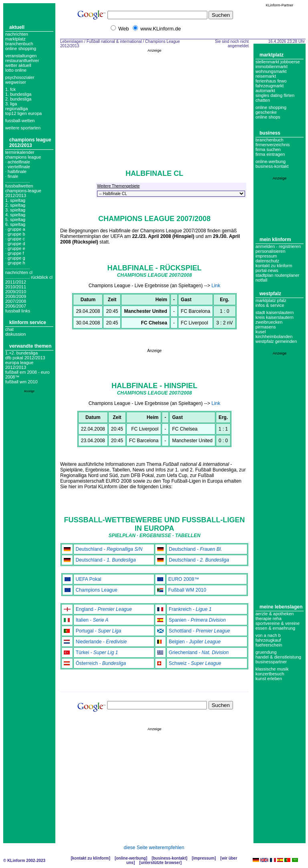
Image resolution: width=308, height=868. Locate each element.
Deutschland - (109, 549)
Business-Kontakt (169, 858)
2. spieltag (15, 205)
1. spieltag (15, 200)
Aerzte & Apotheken (275, 614)
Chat (9, 329)
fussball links (18, 311)
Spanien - (197, 620)
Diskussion (15, 334)
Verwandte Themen (30, 346)
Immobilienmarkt (272, 66)
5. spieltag (15, 220)
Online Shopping (21, 48)
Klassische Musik (272, 669)
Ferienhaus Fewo (271, 81)
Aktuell (17, 27)
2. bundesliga (18, 99)
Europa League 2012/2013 (19, 365)
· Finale (12, 176)
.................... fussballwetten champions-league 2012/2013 (23, 188)
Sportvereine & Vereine (278, 623)
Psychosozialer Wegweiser (20, 80)
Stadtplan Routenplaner (277, 275)
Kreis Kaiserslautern (275, 317)
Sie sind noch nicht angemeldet (232, 44)
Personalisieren (271, 251)
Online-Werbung (271, 161)
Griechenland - (199, 653)
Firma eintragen (270, 154)
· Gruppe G (15, 258)
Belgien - (195, 642)
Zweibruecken (269, 322)
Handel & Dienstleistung (278, 657)
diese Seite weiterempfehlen (154, 848)
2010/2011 (16, 287)
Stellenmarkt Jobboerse (278, 62)
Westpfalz (270, 294)
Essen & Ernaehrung (275, 628)
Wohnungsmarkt (271, 71)
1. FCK (10, 89)
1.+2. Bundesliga (21, 353)
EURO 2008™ (184, 579)
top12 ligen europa (23, 113)
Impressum (266, 256)
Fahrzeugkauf (268, 640)
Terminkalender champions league (23, 155)
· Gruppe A (15, 229)
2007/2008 (16, 301)
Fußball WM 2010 (21, 382)
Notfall (261, 280)
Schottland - (200, 631)
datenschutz (267, 261)
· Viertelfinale (18, 167)
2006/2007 (16, 306)
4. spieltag (15, 215)
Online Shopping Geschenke (271, 110)
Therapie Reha (268, 618)
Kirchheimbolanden (274, 336)
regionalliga (16, 109)
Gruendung (266, 652)
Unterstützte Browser (161, 863)
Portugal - (98, 631)
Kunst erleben (269, 679)
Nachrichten (17, 34)
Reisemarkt (266, 76)
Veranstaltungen (21, 56)
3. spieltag (15, 210)
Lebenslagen (72, 41)
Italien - (92, 620)
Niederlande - (101, 642)
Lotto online (16, 70)
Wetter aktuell (18, 65)
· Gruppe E (15, 248)
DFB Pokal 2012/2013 (25, 358)
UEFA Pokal (89, 579)
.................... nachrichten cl (19, 270)
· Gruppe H (15, 263)
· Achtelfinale (18, 162)
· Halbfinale (16, 171)
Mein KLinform (275, 240)
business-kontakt (272, 166)
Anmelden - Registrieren (278, 246)
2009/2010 (16, 292)
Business (270, 133)
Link (216, 286)
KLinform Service (28, 322)
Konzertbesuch (270, 674)
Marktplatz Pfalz (271, 300)
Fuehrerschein (269, 645)
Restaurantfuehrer (22, 60)
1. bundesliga (18, 94)
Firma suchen (268, 149)
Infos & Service (270, 305)
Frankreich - (190, 609)
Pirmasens (266, 327)
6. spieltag (15, 224)
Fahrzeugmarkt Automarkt (269, 88)
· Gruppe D (15, 244)
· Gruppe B (15, 234)
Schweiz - (195, 663)
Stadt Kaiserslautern (275, 312)
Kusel (261, 332)
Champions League (97, 590)
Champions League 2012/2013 (30, 143)
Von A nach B (268, 635)
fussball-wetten (20, 121)
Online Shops (268, 117)
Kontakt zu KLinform (274, 266)
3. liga (11, 104)
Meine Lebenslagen (281, 607)
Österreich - (101, 663)
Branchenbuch (19, 44)
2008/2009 (16, 296)
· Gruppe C (15, 239)
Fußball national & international (114, 41)
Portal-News (267, 270)
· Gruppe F (14, 253)
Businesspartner (271, 662)
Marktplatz (15, 39)
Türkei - (97, 653)
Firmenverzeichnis (273, 145)
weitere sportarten (23, 128)
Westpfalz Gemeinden (276, 341)
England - (104, 609)
